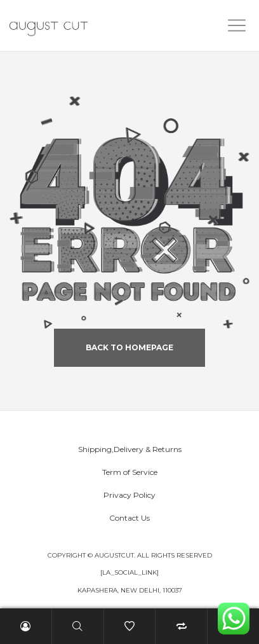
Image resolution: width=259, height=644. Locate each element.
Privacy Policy (129, 495)
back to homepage (129, 347)
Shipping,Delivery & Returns (130, 449)
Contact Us (129, 518)
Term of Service (130, 472)
